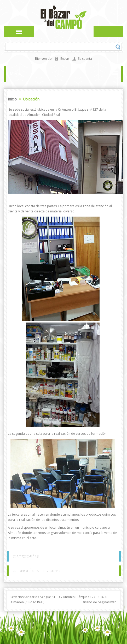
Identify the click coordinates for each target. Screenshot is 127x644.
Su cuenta (85, 59)
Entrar (65, 59)
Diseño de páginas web (99, 602)
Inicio (13, 99)
